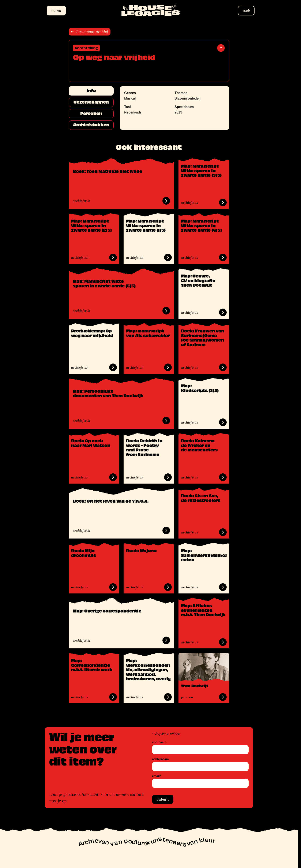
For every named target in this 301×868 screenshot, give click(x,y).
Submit (163, 799)
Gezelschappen (91, 102)
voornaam (159, 742)
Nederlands (133, 112)
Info (91, 91)
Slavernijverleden (188, 98)
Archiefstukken (91, 125)
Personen (91, 113)
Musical (130, 98)
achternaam (160, 759)
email (156, 776)
